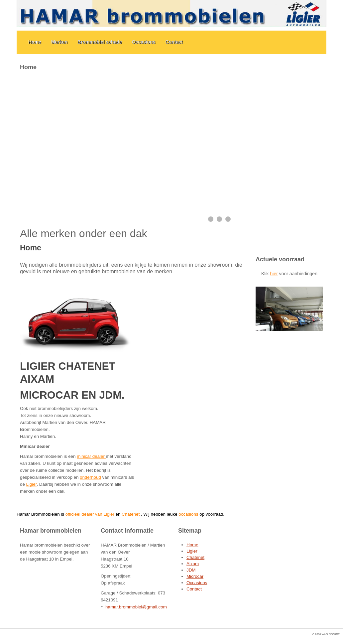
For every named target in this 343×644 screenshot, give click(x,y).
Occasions (144, 42)
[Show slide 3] (228, 219)
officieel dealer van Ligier (91, 514)
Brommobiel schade (100, 42)
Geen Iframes (289, 155)
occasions (188, 514)
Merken (59, 42)
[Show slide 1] (211, 219)
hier (274, 274)
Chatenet (131, 514)
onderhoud (90, 477)
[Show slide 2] (219, 219)
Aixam (193, 564)
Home (35, 42)
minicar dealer (91, 456)
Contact (174, 42)
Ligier (32, 484)
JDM (191, 570)
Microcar (195, 576)
